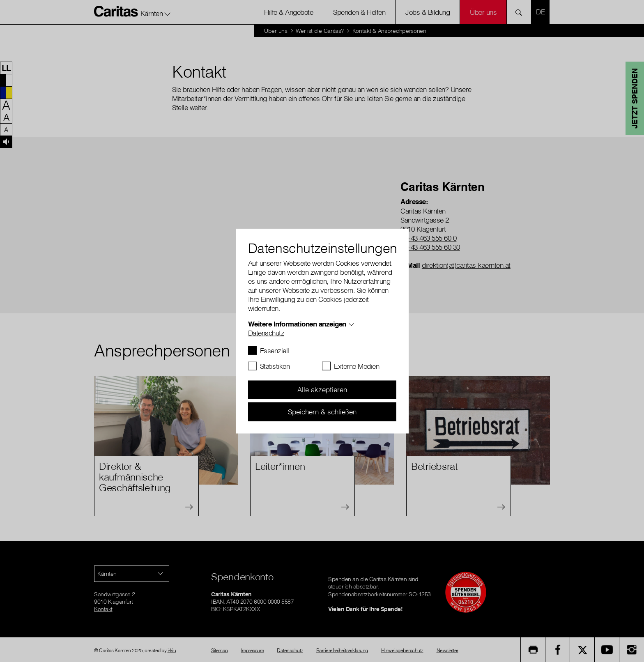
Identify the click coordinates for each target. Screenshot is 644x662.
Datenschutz (266, 332)
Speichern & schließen (322, 411)
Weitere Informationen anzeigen (297, 323)
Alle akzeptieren (322, 390)
